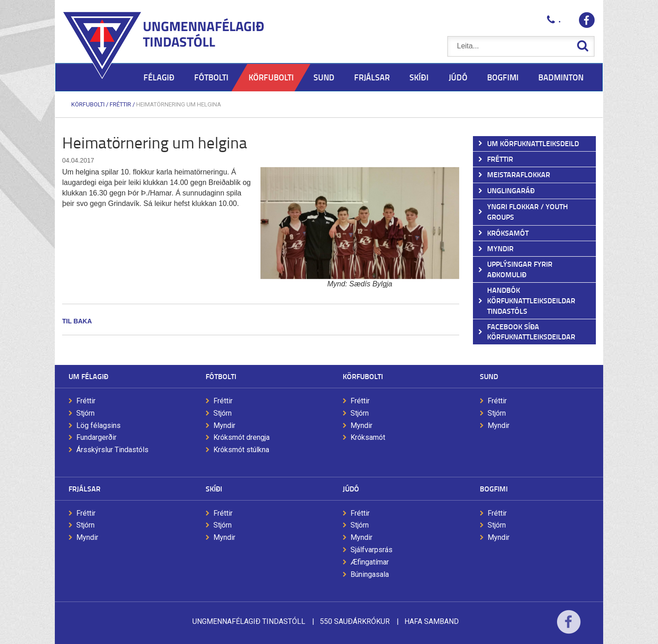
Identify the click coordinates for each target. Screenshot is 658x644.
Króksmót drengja (241, 437)
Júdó (351, 488)
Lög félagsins (98, 425)
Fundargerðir (96, 437)
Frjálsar (85, 488)
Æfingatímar (370, 562)
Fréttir (120, 104)
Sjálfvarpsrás (371, 550)
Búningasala (370, 574)
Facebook (569, 628)
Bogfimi (494, 488)
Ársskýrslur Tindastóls (112, 450)
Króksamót (368, 437)
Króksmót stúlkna (241, 450)
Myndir (224, 425)
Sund (489, 376)
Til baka (77, 321)
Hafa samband (432, 621)
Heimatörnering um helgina (179, 104)
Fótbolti (221, 376)
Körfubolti (88, 104)
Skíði (214, 488)
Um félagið (88, 376)
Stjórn (85, 413)
